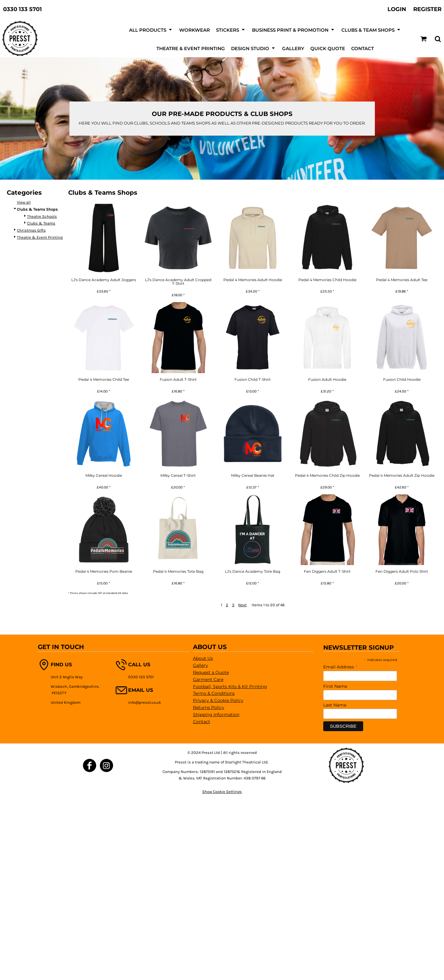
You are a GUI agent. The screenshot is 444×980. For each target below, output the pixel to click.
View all (24, 202)
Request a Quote (211, 672)
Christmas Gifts (31, 230)
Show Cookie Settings (222, 792)
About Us (203, 658)
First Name (335, 686)
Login (397, 9)
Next (242, 605)
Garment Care (208, 679)
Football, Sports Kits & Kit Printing (230, 687)
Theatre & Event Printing (40, 237)
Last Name (335, 705)
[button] (424, 39)
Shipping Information (216, 715)
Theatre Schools (42, 216)
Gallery (200, 665)
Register (427, 9)
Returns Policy (209, 707)
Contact (202, 722)
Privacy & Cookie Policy (218, 700)
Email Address (340, 667)
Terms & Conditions (214, 693)
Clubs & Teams (41, 223)
